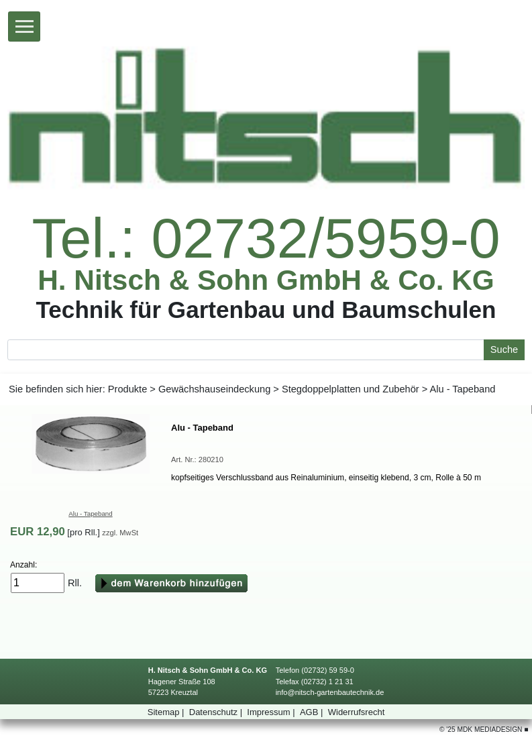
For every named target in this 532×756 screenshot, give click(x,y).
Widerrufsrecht (357, 712)
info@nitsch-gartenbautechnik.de (330, 692)
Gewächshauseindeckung (214, 389)
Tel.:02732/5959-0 (266, 238)
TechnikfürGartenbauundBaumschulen (266, 309)
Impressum (272, 712)
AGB (313, 712)
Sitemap (167, 712)
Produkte (127, 389)
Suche (504, 349)
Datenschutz (217, 712)
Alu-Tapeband (90, 514)
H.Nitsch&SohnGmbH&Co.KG (266, 280)
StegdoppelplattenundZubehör (351, 389)
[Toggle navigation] (24, 26)
